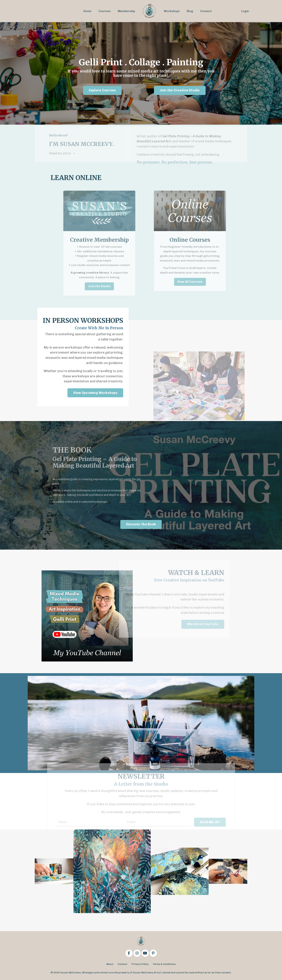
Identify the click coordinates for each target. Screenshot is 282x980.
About (110, 964)
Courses (105, 11)
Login (245, 11)
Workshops (172, 11)
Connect (206, 11)
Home (87, 11)
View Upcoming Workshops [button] (95, 393)
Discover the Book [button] (141, 524)
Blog (190, 11)
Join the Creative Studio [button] (180, 90)
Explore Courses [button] (102, 90)
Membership (126, 11)
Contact (122, 964)
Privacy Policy (140, 964)
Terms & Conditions (164, 964)
